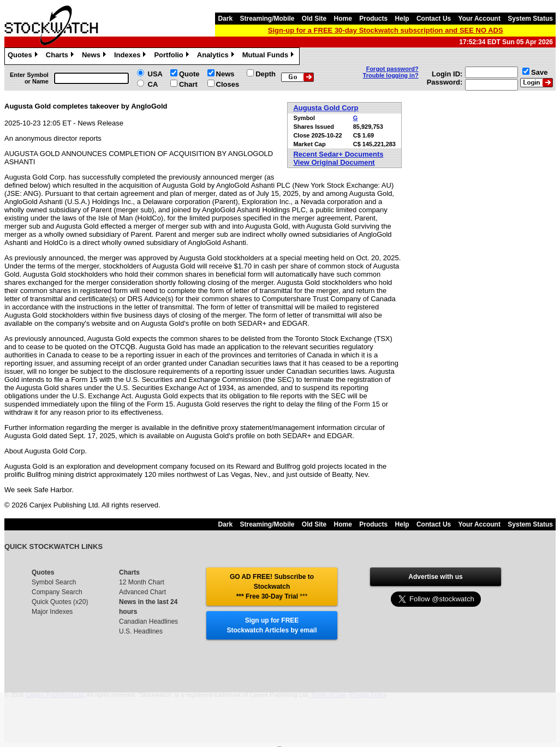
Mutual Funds (270, 56)
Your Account (479, 19)
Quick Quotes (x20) (60, 602)
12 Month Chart (142, 582)
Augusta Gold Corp (326, 108)
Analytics (217, 56)
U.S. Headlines (141, 631)
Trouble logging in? (391, 75)
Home (343, 19)
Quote (189, 74)
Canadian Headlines (148, 621)
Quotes (24, 56)
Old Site (314, 19)
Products (373, 19)
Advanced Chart (142, 592)
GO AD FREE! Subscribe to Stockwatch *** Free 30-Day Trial (272, 587)
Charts (61, 56)
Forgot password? (392, 69)
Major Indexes (52, 612)
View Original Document (334, 162)
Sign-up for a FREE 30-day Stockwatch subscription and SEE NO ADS (386, 30)
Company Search (57, 592)
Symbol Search (54, 582)
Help (402, 19)
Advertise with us (435, 577)
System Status (530, 19)
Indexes (131, 56)
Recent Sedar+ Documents (338, 154)
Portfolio (172, 56)
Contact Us (434, 19)
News (95, 56)
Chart (188, 84)
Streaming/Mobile (267, 19)
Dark (225, 19)
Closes (228, 84)
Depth (266, 74)
